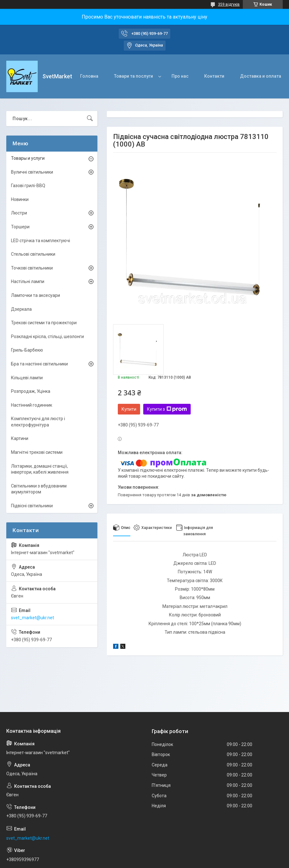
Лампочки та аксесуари (35, 295)
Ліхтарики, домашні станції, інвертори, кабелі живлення (40, 469)
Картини (20, 438)
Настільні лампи (28, 281)
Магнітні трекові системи (37, 452)
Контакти (214, 76)
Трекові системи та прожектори (44, 323)
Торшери (20, 227)
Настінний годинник (32, 405)
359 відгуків (229, 4)
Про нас (180, 76)
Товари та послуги (134, 76)
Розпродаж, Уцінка (31, 391)
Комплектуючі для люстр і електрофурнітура (38, 422)
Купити (129, 409)
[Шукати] (90, 119)
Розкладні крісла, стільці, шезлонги (47, 337)
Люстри (19, 213)
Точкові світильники (32, 268)
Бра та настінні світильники (39, 364)
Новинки (20, 199)
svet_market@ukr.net (33, 618)
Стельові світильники (33, 254)
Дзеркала (21, 309)
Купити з (167, 409)
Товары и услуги (28, 158)
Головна (89, 76)
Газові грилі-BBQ (28, 186)
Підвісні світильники (32, 506)
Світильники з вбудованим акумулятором (39, 489)
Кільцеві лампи (27, 378)
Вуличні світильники (32, 172)
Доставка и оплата (261, 76)
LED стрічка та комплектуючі (41, 241)
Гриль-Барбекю (27, 350)
